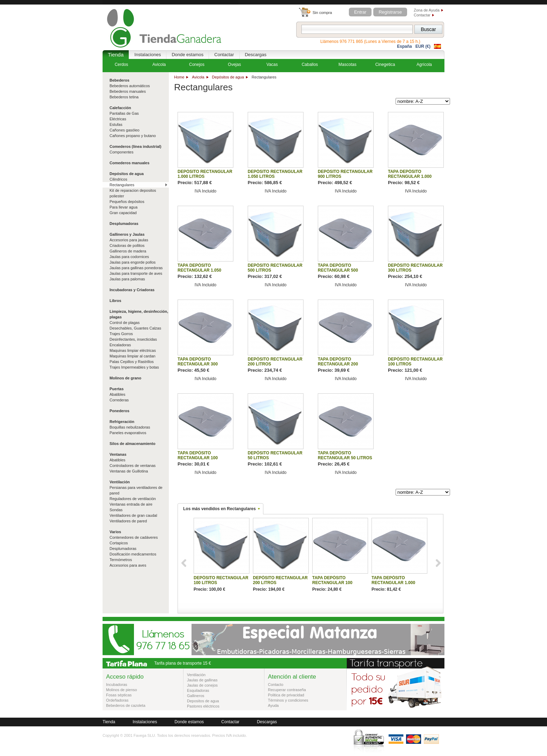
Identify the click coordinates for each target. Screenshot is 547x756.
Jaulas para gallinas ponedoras (136, 268)
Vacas (272, 65)
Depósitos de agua (228, 77)
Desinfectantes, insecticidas (133, 339)
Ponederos (119, 411)
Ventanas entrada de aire (131, 504)
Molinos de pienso (122, 690)
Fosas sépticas (119, 695)
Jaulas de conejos (202, 685)
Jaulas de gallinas (202, 680)
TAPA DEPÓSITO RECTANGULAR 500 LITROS (338, 270)
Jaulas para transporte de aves (136, 273)
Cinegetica (385, 65)
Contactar (422, 15)
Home (179, 77)
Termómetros (121, 560)
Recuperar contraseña (287, 690)
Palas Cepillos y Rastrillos (132, 362)
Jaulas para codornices (129, 257)
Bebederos (119, 80)
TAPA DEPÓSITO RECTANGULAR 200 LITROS (338, 364)
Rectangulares (122, 185)
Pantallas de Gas (124, 113)
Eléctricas (118, 119)
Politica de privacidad (286, 695)
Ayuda (273, 705)
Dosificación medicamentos (133, 554)
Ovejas (234, 65)
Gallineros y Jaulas (127, 234)
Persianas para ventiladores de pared (136, 490)
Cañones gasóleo (125, 130)
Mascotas (347, 65)
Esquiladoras (198, 690)
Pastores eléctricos (203, 706)
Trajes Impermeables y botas (134, 367)
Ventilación (120, 482)
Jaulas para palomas (127, 279)
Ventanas (118, 454)
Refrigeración (122, 422)
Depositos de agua (203, 701)
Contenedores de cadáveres (134, 537)
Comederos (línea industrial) (136, 146)
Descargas (256, 55)
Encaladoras (120, 345)
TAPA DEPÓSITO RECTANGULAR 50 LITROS (345, 455)
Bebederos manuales (128, 91)
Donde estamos (188, 55)
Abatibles (117, 394)
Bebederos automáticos (130, 86)
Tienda (116, 55)
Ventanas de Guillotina (129, 471)
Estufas (116, 124)
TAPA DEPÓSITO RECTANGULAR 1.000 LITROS (410, 176)
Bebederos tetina (124, 97)
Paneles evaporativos (128, 433)
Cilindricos (118, 179)
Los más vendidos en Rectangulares (219, 509)
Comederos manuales (129, 163)
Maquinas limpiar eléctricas (133, 350)
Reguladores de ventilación (133, 499)
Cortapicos (119, 543)
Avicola (198, 77)
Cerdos (122, 65)
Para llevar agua (123, 207)
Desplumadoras (124, 224)
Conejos (197, 65)
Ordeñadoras (117, 700)
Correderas (119, 400)
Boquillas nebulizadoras (130, 427)
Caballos (310, 65)
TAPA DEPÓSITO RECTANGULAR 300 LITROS (198, 364)
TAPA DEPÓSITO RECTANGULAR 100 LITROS (198, 458)
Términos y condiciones (288, 700)
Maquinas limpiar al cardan (132, 356)
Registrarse (390, 12)
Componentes (122, 152)
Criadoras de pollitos (127, 245)
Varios (115, 532)
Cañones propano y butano (133, 136)
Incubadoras (117, 685)
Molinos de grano (125, 378)
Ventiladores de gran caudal (133, 515)
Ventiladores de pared (128, 521)
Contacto (276, 685)
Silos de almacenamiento (132, 444)
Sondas (116, 510)
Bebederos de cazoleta (126, 705)
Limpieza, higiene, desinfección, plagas (139, 314)
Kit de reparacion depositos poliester (133, 193)
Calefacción (120, 108)
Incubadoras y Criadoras (132, 290)
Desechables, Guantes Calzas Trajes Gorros (135, 331)
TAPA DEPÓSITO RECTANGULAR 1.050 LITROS (199, 270)
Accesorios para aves (128, 565)
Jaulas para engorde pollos (133, 262)
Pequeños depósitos (127, 202)
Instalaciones (148, 55)
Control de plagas (125, 323)
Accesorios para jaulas (129, 240)
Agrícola (424, 65)
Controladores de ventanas (133, 466)
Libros (115, 301)
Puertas (117, 389)
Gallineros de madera (128, 251)
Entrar (360, 12)
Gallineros (196, 696)
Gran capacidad (123, 213)
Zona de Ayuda (427, 10)
